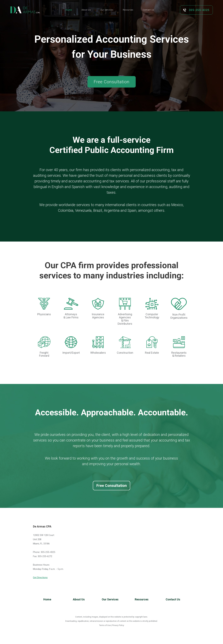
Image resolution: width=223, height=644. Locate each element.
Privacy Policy (118, 625)
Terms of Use (105, 625)
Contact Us (173, 599)
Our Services (110, 599)
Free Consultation (112, 486)
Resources (142, 599)
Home (47, 599)
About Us (79, 599)
